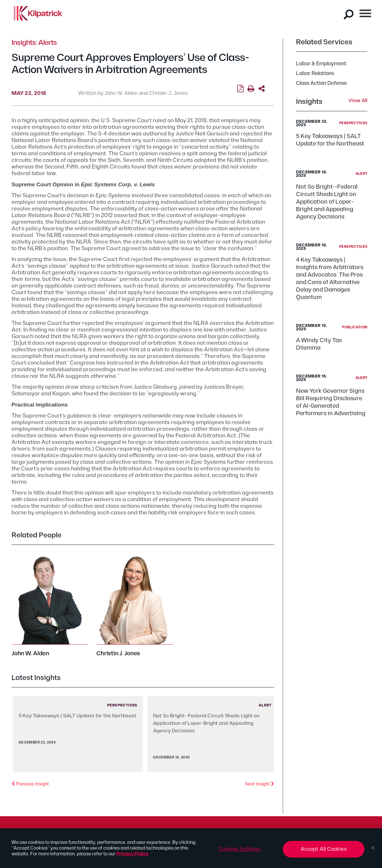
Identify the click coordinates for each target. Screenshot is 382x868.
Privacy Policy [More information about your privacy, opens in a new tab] (132, 856)
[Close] (373, 850)
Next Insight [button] (260, 783)
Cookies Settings (239, 851)
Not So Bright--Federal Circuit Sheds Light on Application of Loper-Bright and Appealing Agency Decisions (327, 202)
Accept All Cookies (324, 851)
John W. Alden (121, 93)
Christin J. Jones (168, 93)
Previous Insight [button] (30, 783)
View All (358, 101)
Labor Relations (315, 73)
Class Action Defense (321, 83)
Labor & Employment (321, 64)
